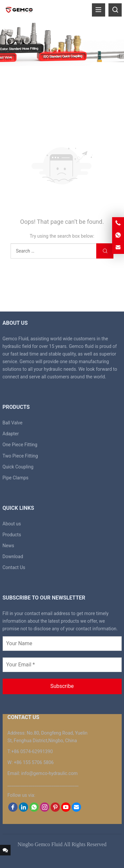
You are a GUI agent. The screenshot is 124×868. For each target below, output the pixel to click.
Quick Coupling (18, 467)
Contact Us (14, 567)
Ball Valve (13, 423)
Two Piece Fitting (20, 456)
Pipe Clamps (16, 478)
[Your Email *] (62, 665)
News (8, 546)
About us (12, 524)
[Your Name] (62, 644)
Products (12, 535)
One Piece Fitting (20, 445)
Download (13, 556)
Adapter (11, 434)
